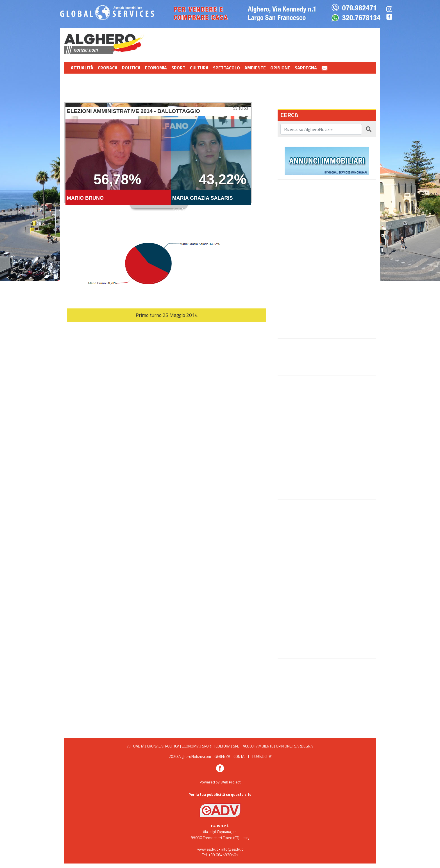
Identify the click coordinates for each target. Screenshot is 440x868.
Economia (156, 68)
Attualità (82, 68)
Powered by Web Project (220, 782)
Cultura (199, 68)
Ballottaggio (158, 156)
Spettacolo (226, 68)
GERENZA (222, 756)
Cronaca (108, 68)
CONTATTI (241, 756)
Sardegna (306, 68)
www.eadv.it (207, 849)
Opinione (280, 68)
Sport (178, 68)
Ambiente (255, 68)
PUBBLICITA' (262, 756)
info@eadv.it (232, 849)
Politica (131, 68)
